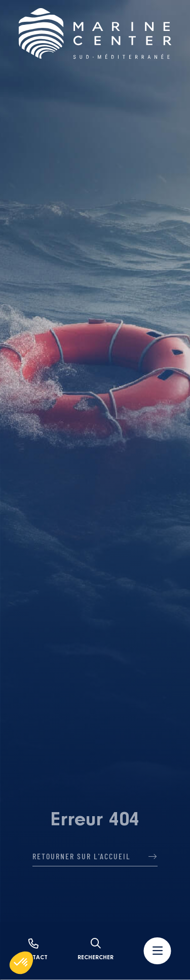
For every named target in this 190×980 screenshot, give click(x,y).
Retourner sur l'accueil (95, 856)
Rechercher (96, 950)
